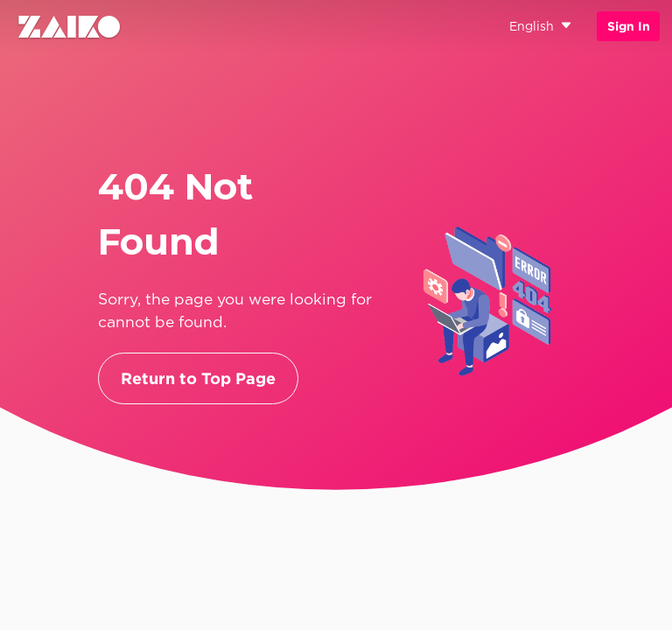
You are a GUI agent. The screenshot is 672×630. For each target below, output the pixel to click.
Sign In (629, 26)
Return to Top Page (198, 378)
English (541, 27)
